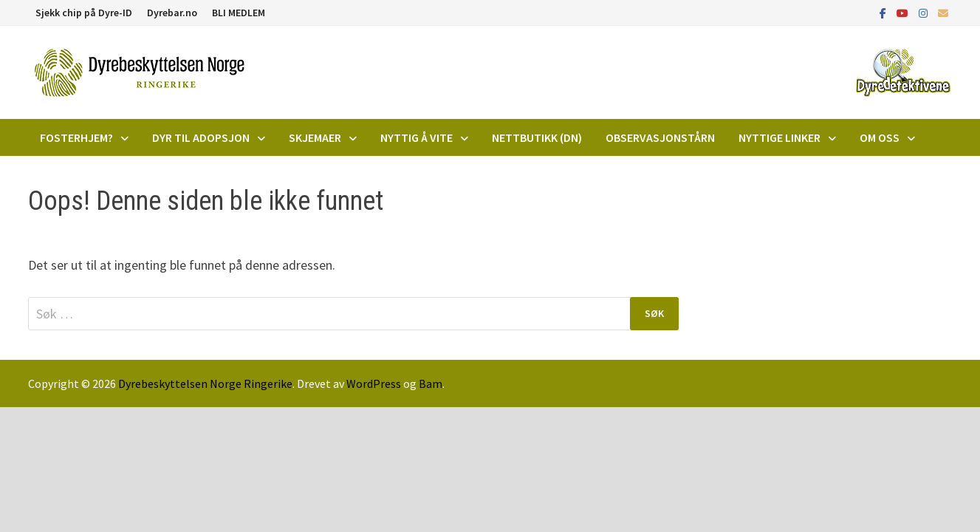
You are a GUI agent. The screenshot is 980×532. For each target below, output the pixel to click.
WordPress (374, 383)
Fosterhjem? (76, 137)
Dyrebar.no (172, 13)
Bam (431, 383)
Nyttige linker (779, 137)
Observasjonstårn (660, 137)
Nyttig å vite (417, 137)
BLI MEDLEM (239, 13)
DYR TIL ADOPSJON (201, 137)
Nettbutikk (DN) (537, 137)
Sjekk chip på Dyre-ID (84, 13)
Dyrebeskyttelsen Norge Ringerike (205, 383)
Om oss (880, 137)
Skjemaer (315, 137)
